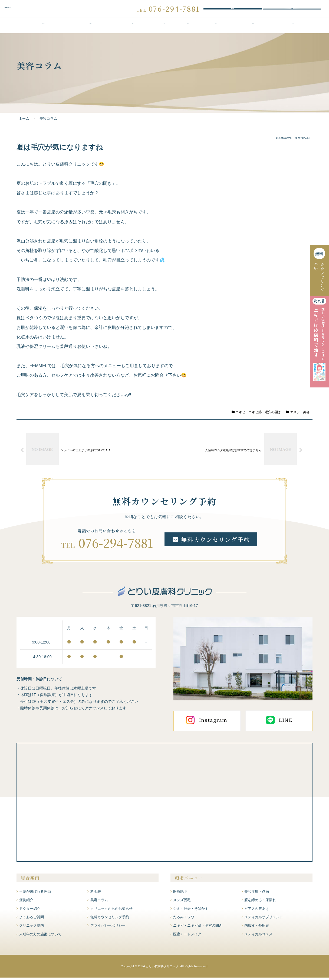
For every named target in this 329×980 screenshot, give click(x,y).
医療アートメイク (187, 936)
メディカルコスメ (258, 936)
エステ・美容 (298, 414)
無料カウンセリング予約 (232, 10)
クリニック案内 (293, 28)
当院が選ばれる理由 (43, 28)
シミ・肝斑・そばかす (191, 911)
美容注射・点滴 (257, 894)
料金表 (164, 28)
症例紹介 (188, 28)
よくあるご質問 (253, 28)
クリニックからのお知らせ (111, 911)
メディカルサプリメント (264, 919)
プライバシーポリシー (108, 928)
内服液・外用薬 (257, 928)
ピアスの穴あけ (257, 911)
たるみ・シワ (184, 919)
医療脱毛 (180, 894)
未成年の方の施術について (40, 936)
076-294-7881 (116, 545)
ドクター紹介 (216, 28)
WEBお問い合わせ (292, 10)
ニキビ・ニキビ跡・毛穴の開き (256, 414)
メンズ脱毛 (182, 902)
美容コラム (99, 902)
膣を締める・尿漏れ (260, 902)
